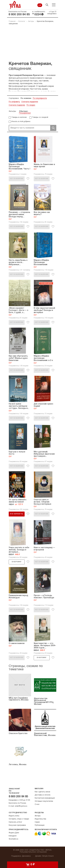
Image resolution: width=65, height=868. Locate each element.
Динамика (26, 856)
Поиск (53, 128)
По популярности (40, 98)
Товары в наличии (19, 117)
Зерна (15, 5)
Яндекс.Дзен (14, 833)
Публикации (40, 825)
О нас (37, 804)
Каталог (22, 21)
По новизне (26, 98)
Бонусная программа (17, 825)
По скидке (31, 105)
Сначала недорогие (30, 102)
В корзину (17, 562)
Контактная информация (45, 798)
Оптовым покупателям (44, 801)
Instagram (13, 836)
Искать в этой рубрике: (21, 122)
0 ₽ (40, 5)
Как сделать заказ (42, 792)
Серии (37, 822)
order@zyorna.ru (21, 806)
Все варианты (17, 514)
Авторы (31, 21)
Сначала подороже (17, 105)
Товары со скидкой (40, 117)
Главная (12, 21)
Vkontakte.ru (14, 839)
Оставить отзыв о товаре (19, 819)
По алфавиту (14, 102)
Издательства (40, 819)
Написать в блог (15, 822)
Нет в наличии (17, 179)
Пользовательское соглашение (33, 852)
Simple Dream (48, 856)
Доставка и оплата (43, 795)
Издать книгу (14, 816)
